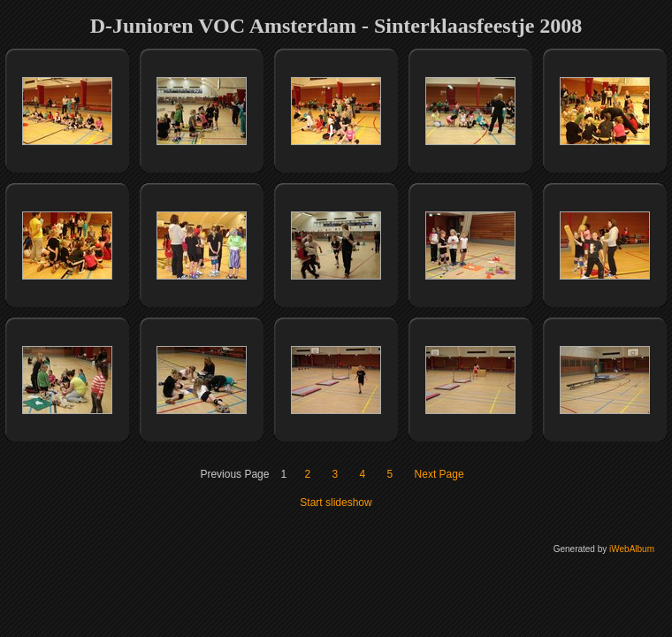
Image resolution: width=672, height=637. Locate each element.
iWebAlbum (632, 549)
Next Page (439, 474)
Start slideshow (336, 503)
